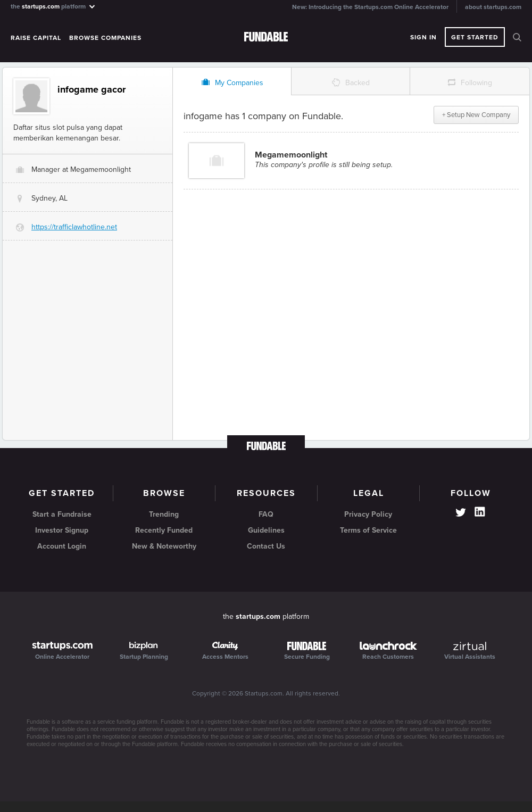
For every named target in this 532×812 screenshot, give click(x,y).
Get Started (475, 37)
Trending (164, 514)
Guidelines (266, 530)
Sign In (423, 37)
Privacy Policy (368, 514)
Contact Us (266, 546)
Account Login (62, 546)
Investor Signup (62, 530)
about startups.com (493, 7)
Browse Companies (105, 38)
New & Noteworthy (164, 546)
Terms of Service (368, 530)
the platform (53, 6)
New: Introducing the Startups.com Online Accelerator (370, 7)
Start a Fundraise (62, 514)
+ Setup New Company (476, 115)
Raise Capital (36, 38)
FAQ (266, 514)
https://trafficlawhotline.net (74, 227)
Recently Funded (164, 530)
